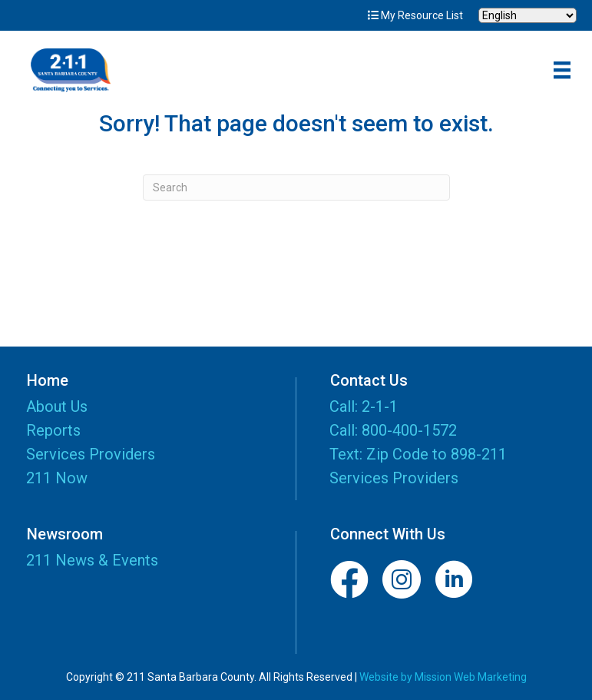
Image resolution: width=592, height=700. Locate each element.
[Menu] (562, 70)
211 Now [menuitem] (57, 479)
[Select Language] (528, 15)
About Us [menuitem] (57, 407)
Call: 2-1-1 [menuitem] (364, 406)
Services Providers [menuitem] (91, 455)
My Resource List (415, 15)
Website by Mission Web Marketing (443, 677)
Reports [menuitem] (53, 431)
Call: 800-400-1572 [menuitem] (393, 430)
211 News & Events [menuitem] (92, 560)
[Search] (296, 187)
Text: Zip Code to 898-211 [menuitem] (418, 454)
